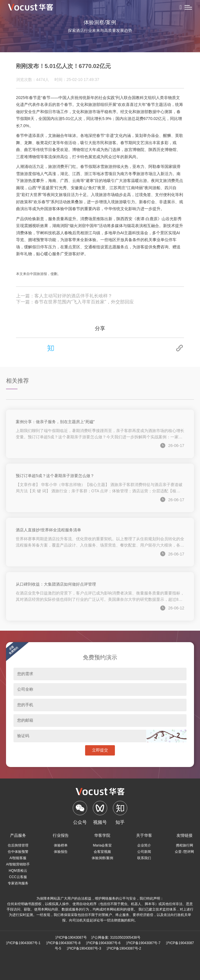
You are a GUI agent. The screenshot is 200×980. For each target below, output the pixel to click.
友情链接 (185, 835)
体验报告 (61, 852)
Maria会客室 (102, 845)
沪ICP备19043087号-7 (143, 943)
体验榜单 (61, 845)
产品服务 (18, 835)
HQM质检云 (18, 871)
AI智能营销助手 (18, 864)
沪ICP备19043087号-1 (23, 943)
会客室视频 (102, 852)
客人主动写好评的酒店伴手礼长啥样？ (73, 296)
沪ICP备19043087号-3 (84, 948)
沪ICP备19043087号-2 (124, 948)
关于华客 (144, 835)
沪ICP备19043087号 (71, 938)
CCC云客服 (18, 877)
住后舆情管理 (18, 845)
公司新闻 (144, 852)
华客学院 (102, 835)
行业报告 (61, 835)
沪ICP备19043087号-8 (63, 943)
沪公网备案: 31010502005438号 (116, 938)
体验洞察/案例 (102, 858)
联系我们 (144, 858)
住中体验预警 (18, 852)
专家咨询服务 (18, 883)
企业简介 (144, 845)
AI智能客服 (18, 858)
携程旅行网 (185, 845)
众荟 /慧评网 (184, 852)
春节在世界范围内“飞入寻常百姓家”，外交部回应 (84, 302)
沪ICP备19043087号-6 (103, 943)
